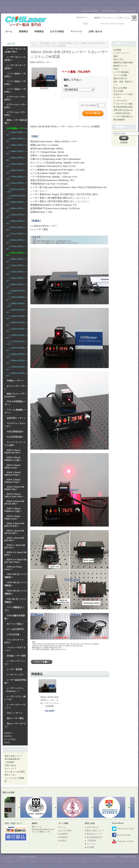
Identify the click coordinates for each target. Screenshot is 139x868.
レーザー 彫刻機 (14, 669)
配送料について (120, 66)
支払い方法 (118, 59)
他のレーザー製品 (15, 718)
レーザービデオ (120, 101)
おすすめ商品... (10, 739)
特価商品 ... (9, 733)
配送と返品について (13, 756)
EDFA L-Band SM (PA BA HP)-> (14, 532)
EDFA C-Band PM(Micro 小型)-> (13, 510)
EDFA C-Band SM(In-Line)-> (12, 466)
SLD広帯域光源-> (15, 437)
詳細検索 (124, 142)
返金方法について (94, 834)
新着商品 (23, 31)
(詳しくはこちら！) (79, 198)
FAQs (116, 69)
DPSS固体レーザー (48, 43)
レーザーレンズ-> (15, 675)
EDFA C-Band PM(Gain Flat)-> (12, 481)
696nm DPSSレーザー (69, 43)
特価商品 (39, 31)
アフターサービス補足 (123, 104)
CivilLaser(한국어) (128, 11)
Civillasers (23, 857)
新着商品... (9, 736)
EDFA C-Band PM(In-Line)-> (12, 518)
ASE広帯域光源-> (15, 432)
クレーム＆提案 (120, 75)
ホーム (9, 31)
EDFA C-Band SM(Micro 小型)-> (13, 459)
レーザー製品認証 (121, 72)
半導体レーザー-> (15, 381)
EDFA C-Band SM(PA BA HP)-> (13, 452)
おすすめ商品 (57, 31)
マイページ (76, 31)
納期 (115, 56)
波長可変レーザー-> (16, 418)
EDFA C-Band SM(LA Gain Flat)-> (14, 495)
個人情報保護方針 (13, 759)
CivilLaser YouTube (123, 841)
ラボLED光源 (13, 634)
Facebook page (121, 835)
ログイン (93, 24)
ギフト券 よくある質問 (15, 772)
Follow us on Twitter (123, 829)
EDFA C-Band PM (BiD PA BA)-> (14, 525)
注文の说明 (118, 91)
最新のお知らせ (120, 78)
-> (17, 128)
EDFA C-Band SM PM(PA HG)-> (14, 488)
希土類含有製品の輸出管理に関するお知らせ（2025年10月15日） (123, 110)
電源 (66, 86)
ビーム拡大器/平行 (15, 629)
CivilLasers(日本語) (90, 11)
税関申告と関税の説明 (123, 63)
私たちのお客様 (120, 88)
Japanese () (81, 17)
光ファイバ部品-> (15, 624)
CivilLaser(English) (109, 11)
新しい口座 (131, 24)
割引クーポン (11, 775)
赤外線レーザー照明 (16, 656)
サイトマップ (11, 769)
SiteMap (32, 857)
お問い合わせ (95, 31)
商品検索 (120, 127)
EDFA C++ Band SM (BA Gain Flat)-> (15, 561)
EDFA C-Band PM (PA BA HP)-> (14, 503)
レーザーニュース (121, 53)
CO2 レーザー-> (14, 713)
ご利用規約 (10, 762)
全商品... (8, 742)
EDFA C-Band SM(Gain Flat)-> (12, 474)
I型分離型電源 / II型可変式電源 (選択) (79, 194)
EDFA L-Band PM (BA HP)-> (14, 539)
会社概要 (117, 50)
